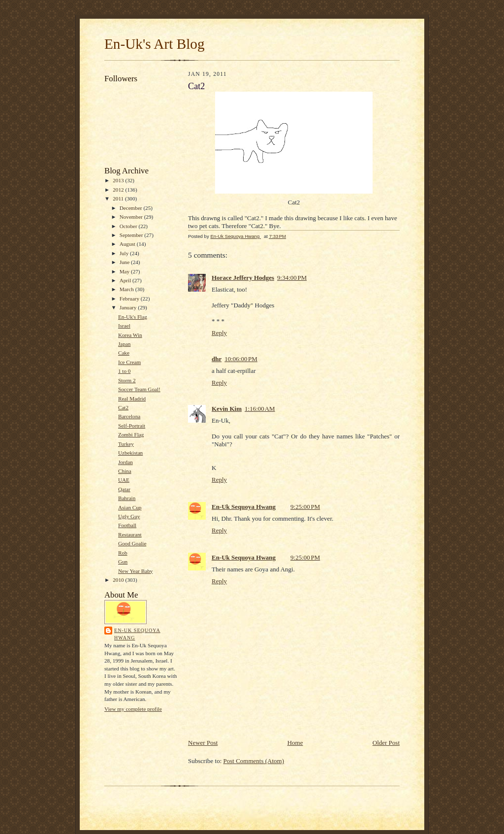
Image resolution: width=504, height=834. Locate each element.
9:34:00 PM (292, 278)
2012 (119, 190)
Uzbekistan (130, 453)
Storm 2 (127, 380)
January (129, 307)
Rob (123, 553)
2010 (119, 580)
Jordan (126, 462)
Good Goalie (132, 543)
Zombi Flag (131, 434)
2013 (119, 180)
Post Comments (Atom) (254, 761)
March (127, 289)
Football (127, 525)
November (132, 217)
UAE (124, 480)
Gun (123, 562)
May (125, 271)
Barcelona (129, 416)
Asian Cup (130, 507)
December (132, 208)
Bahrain (127, 498)
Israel (124, 326)
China (125, 471)
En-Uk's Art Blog (155, 44)
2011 (119, 199)
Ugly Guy (129, 516)
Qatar (124, 489)
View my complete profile (133, 709)
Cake (124, 353)
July (125, 253)
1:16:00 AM (260, 409)
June (125, 262)
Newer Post (203, 743)
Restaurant (130, 534)
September (132, 235)
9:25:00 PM (305, 507)
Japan (124, 344)
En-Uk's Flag (133, 317)
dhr (217, 359)
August (128, 244)
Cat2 (123, 407)
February (130, 299)
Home (295, 743)
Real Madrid (132, 399)
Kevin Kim (227, 409)
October (129, 226)
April (126, 280)
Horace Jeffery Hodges (243, 278)
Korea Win (130, 335)
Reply (219, 333)
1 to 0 (124, 371)
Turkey (126, 444)
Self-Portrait (132, 426)
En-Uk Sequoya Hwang (137, 634)
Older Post (386, 743)
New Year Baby (135, 571)
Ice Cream (129, 362)
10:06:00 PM (241, 359)
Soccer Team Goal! (139, 389)
